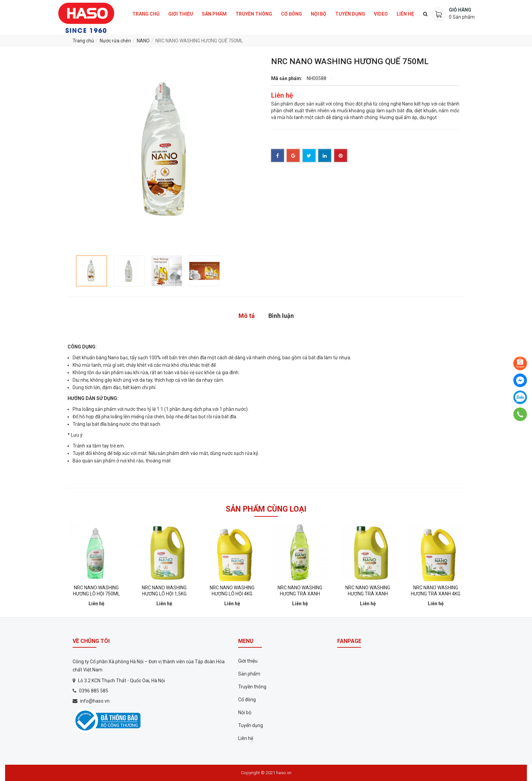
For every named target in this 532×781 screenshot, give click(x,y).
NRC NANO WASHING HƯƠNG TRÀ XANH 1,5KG (368, 594)
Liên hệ (405, 14)
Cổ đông (291, 14)
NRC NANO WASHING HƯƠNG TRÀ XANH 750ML (300, 594)
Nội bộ (319, 14)
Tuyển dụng (350, 14)
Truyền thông (254, 14)
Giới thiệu (181, 14)
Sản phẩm (214, 14)
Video (381, 14)
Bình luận (281, 316)
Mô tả (247, 316)
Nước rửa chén (115, 41)
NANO (143, 41)
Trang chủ (146, 14)
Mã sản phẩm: (287, 78)
